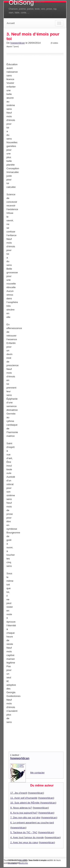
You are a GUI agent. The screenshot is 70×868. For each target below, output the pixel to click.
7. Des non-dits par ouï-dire (25, 818)
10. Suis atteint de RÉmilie (25, 803)
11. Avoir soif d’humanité (24, 798)
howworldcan (18, 43)
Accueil (11, 23)
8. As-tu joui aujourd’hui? (24, 813)
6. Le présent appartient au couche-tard (32, 823)
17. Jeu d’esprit (19, 793)
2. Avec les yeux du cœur (24, 842)
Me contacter (37, 773)
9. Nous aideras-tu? (21, 808)
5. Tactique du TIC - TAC (24, 832)
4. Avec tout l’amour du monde (27, 837)
